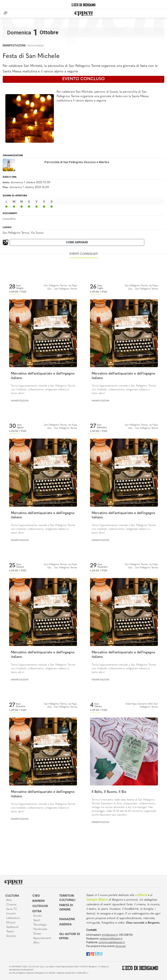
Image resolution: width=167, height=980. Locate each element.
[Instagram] (92, 954)
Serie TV (12, 909)
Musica (11, 923)
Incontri (11, 914)
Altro (36, 943)
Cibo (36, 896)
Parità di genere (66, 908)
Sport (37, 920)
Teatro (10, 932)
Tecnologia (40, 925)
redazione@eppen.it (111, 939)
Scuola (37, 916)
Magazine (67, 919)
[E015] (99, 954)
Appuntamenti (42, 938)
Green (37, 934)
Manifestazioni (14, 45)
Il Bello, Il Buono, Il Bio (109, 792)
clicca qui (121, 946)
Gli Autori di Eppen (70, 936)
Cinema (11, 905)
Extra (37, 912)
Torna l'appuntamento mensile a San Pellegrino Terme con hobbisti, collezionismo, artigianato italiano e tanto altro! (43, 390)
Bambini (39, 901)
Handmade (40, 929)
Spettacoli (12, 927)
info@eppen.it (110, 935)
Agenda (65, 925)
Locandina (9, 219)
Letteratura (13, 918)
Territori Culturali (67, 898)
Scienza (11, 936)
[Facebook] (88, 954)
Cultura (12, 896)
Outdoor (40, 906)
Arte (9, 900)
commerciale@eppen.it (112, 942)
